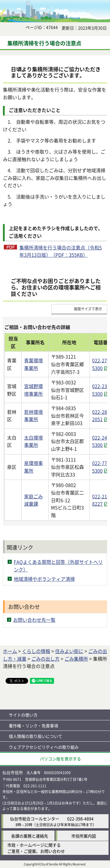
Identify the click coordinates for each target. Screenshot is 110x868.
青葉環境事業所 (33, 364)
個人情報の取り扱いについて (35, 736)
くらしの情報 (36, 651)
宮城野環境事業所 (33, 390)
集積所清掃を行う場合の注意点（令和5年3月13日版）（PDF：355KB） (61, 251)
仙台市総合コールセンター (35, 819)
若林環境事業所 (33, 416)
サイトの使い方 (23, 715)
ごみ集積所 (76, 659)
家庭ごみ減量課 (33, 500)
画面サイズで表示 (88, 309)
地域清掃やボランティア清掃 (44, 579)
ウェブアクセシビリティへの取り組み (44, 747)
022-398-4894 (80, 819)
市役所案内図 (84, 836)
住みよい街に (69, 651)
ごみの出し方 (45, 659)
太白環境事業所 (33, 441)
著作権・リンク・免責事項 (33, 726)
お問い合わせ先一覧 (34, 620)
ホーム (10, 651)
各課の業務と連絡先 (30, 836)
